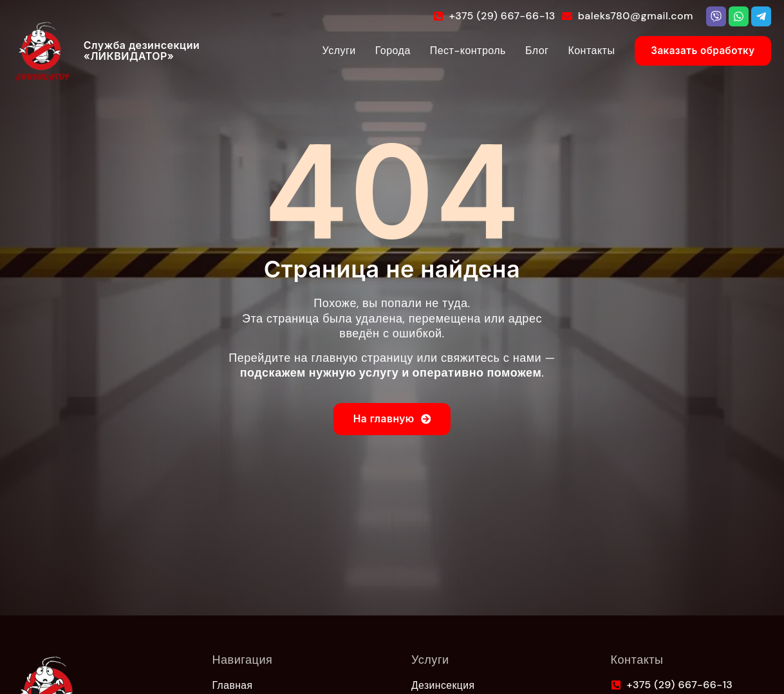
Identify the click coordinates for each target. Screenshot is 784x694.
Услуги (322, 51)
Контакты (575, 51)
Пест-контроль (451, 51)
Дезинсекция (443, 685)
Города (376, 51)
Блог (520, 51)
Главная (233, 685)
